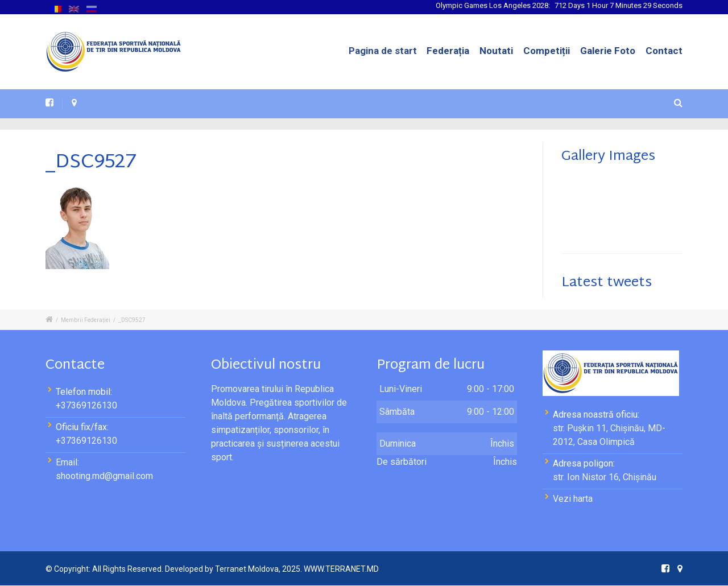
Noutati (496, 51)
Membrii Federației (86, 320)
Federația (450, 51)
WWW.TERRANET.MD (341, 569)
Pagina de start (392, 51)
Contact (664, 51)
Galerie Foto (608, 51)
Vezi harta (573, 499)
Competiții (547, 51)
